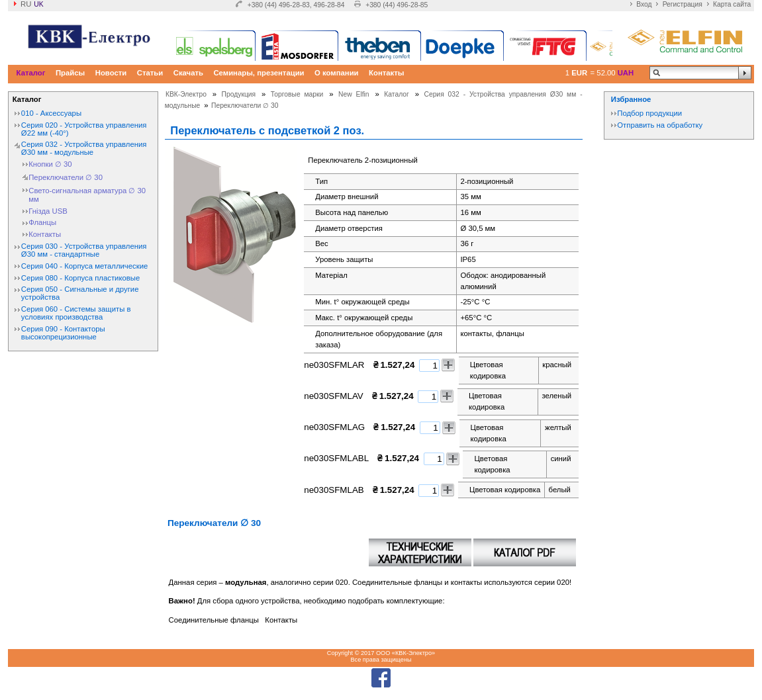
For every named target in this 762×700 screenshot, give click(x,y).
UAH (626, 73)
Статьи (150, 73)
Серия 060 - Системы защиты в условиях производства (76, 313)
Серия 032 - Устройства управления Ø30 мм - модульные (84, 148)
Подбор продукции (649, 113)
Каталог (31, 73)
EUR (579, 73)
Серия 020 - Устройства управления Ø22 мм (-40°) (84, 129)
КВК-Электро (186, 94)
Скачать (188, 73)
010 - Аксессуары (51, 113)
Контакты (386, 73)
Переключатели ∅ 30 (66, 177)
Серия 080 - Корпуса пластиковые (80, 278)
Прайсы (70, 73)
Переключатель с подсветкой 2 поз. (267, 130)
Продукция (239, 94)
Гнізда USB (48, 211)
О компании (337, 73)
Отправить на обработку (660, 125)
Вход (644, 4)
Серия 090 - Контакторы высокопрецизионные (63, 333)
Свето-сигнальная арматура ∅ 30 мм (87, 195)
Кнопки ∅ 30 (50, 164)
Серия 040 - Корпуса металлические (84, 266)
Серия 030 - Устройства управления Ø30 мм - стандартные (84, 250)
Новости (111, 73)
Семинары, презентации (259, 73)
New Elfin (354, 94)
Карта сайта (732, 4)
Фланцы (42, 222)
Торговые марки (297, 94)
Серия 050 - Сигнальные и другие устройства (80, 293)
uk (38, 4)
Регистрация (683, 4)
